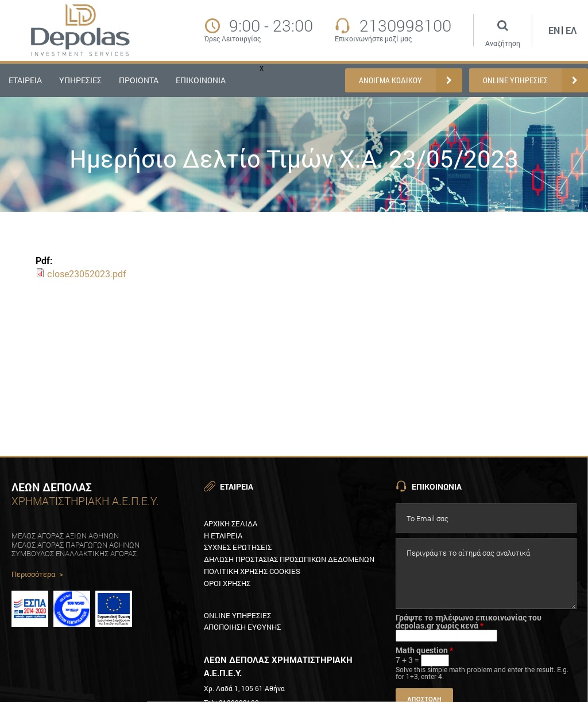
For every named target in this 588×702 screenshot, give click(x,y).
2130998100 (405, 26)
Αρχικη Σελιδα (231, 523)
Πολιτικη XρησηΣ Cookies (252, 571)
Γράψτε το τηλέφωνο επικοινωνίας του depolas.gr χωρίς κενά (469, 622)
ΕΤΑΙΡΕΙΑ (25, 80)
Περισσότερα (37, 575)
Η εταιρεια (223, 536)
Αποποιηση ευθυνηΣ (242, 627)
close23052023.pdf (87, 274)
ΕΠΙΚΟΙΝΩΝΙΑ (201, 80)
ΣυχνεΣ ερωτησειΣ (238, 547)
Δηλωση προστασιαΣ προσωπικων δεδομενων (289, 559)
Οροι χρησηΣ (227, 583)
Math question (424, 650)
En (554, 30)
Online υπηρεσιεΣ (237, 615)
